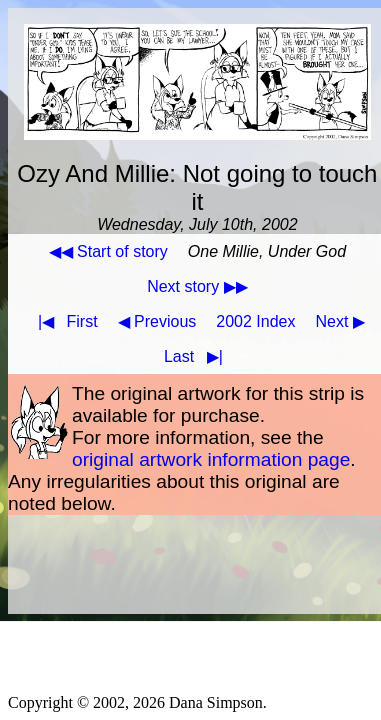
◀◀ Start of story (108, 251)
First (64, 321)
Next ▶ (340, 321)
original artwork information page (211, 459)
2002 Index (255, 321)
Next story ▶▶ (197, 286)
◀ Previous (157, 321)
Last (197, 356)
